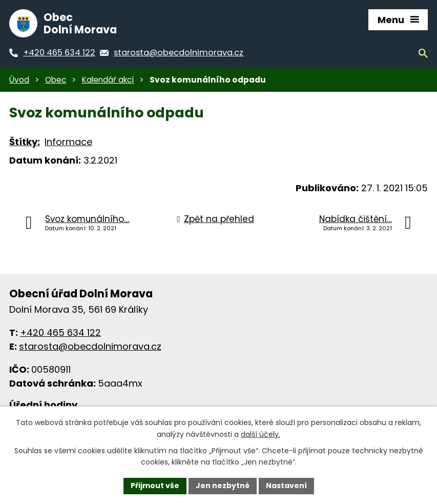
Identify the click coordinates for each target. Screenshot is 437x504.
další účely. (261, 434)
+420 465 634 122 (60, 332)
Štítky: (25, 142)
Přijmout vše (155, 486)
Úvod (19, 80)
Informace (68, 142)
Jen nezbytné (223, 486)
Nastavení (286, 486)
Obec (56, 80)
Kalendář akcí (108, 80)
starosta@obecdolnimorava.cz (90, 346)
